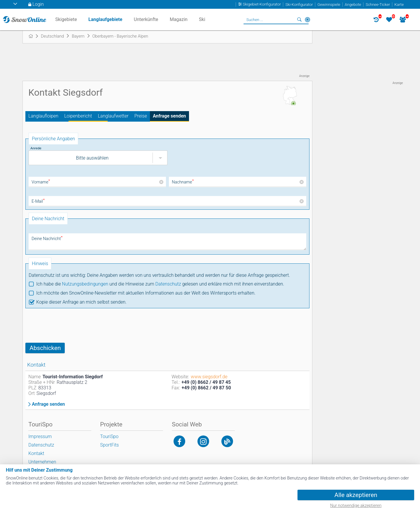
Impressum (40, 436)
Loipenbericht (78, 116)
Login (38, 4)
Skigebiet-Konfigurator (262, 5)
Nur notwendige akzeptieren (356, 506)
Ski (202, 19)
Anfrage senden (169, 116)
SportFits (109, 445)
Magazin (179, 19)
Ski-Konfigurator (299, 5)
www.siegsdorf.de (209, 377)
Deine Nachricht (47, 239)
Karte (399, 5)
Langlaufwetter (113, 116)
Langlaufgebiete (105, 19)
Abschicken (45, 348)
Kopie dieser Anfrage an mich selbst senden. (81, 302)
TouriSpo (109, 436)
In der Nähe (307, 20)
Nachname (183, 182)
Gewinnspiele (329, 5)
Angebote (353, 5)
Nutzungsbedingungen (85, 284)
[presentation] (70, 325)
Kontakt (36, 453)
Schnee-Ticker (378, 5)
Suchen (299, 20)
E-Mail (38, 201)
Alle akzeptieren (356, 495)
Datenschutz (168, 284)
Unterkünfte (146, 19)
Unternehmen (42, 462)
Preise (141, 116)
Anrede (36, 148)
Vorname (41, 182)
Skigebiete (66, 19)
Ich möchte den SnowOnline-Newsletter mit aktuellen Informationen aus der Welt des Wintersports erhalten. (146, 293)
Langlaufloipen (43, 116)
